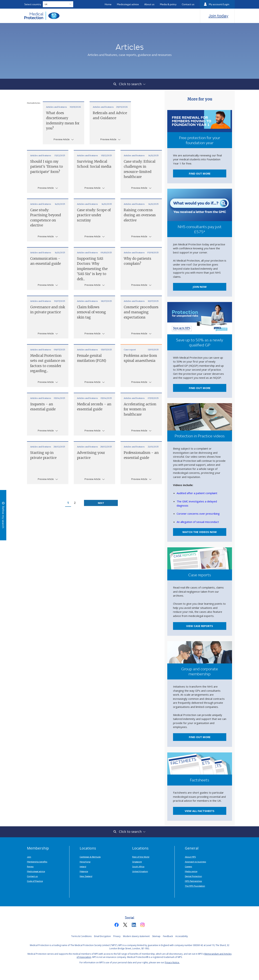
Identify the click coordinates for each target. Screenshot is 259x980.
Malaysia (84, 871)
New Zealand (86, 876)
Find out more (200, 173)
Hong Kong (85, 862)
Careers (188, 866)
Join (29, 857)
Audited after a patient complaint (197, 493)
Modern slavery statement (136, 936)
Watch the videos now (200, 532)
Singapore (137, 862)
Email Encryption (102, 936)
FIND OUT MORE (200, 388)
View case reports (200, 626)
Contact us (32, 876)
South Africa (138, 866)
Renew (30, 866)
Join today (218, 16)
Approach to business (196, 862)
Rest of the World (141, 857)
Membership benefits (37, 862)
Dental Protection (193, 876)
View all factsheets (200, 811)
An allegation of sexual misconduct (198, 522)
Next (101, 503)
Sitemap (156, 936)
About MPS (190, 857)
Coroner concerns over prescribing (198, 514)
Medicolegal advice (36, 871)
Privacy (117, 936)
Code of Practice (35, 881)
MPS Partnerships (193, 881)
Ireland (83, 866)
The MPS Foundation (195, 886)
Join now (200, 287)
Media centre (191, 871)
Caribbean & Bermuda (90, 857)
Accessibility (182, 936)
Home (30, 103)
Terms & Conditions (81, 936)
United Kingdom (140, 871)
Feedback (168, 936)
